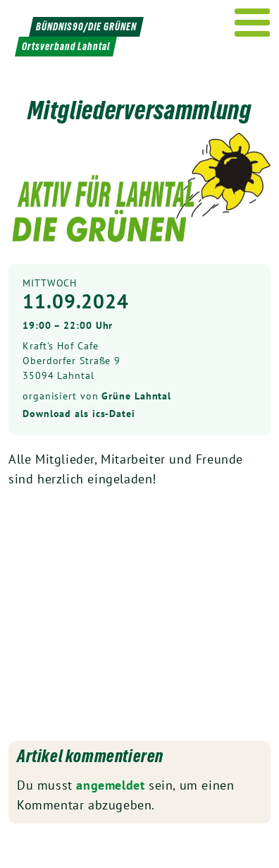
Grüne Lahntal (136, 396)
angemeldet (110, 785)
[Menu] (253, 23)
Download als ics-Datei (79, 414)
